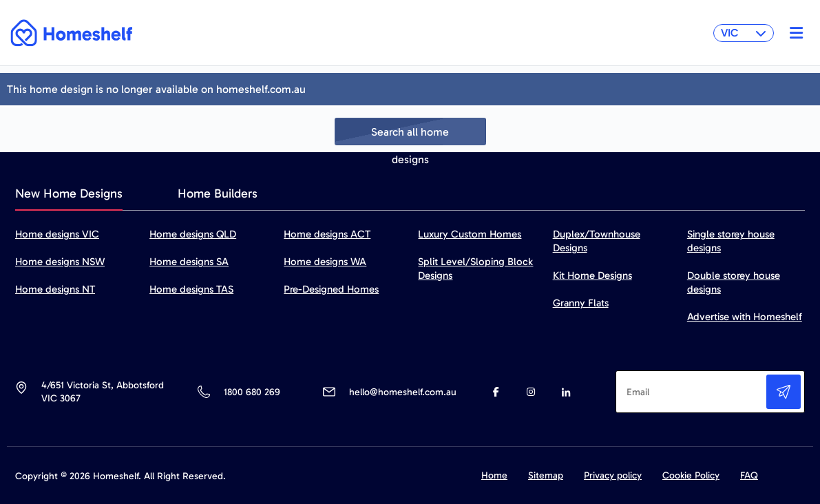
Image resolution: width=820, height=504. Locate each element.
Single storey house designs (731, 241)
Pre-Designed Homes (331, 289)
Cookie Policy (691, 475)
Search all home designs (410, 135)
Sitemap (546, 475)
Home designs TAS (191, 289)
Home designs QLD (193, 234)
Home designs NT (55, 289)
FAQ (749, 475)
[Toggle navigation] (793, 33)
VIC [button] (744, 33)
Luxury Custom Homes (470, 234)
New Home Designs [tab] (69, 193)
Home (494, 475)
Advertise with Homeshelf (745, 317)
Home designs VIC (57, 234)
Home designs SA (189, 262)
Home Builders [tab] (218, 193)
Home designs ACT (327, 234)
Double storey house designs (734, 282)
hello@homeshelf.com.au (403, 392)
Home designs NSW (60, 262)
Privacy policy (613, 475)
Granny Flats (581, 303)
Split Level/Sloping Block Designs (475, 269)
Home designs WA (325, 262)
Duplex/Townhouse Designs (597, 241)
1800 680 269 (252, 392)
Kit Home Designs (592, 275)
